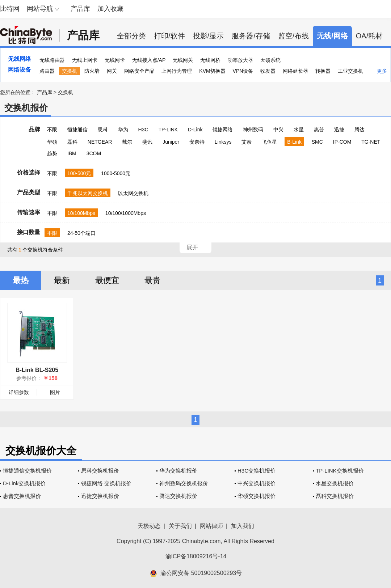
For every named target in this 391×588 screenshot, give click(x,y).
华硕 (52, 142)
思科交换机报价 (100, 471)
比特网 (10, 9)
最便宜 (107, 280)
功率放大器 (240, 60)
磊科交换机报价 (335, 496)
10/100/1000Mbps (126, 213)
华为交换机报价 (178, 471)
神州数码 (253, 130)
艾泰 (247, 142)
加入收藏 (110, 9)
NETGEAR (100, 142)
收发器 (268, 71)
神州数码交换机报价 (184, 483)
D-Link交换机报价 (24, 483)
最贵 (152, 280)
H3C (143, 130)
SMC (317, 142)
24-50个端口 (81, 233)
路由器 (47, 71)
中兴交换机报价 (257, 483)
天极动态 (149, 526)
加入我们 (243, 526)
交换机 (70, 71)
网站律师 (211, 526)
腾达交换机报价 (178, 496)
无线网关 (183, 60)
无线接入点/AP (149, 60)
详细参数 (19, 392)
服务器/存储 (251, 36)
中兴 (278, 130)
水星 (299, 130)
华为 (123, 130)
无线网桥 (210, 60)
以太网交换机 (133, 193)
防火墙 (92, 71)
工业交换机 (350, 71)
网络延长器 (295, 71)
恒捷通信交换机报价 (27, 471)
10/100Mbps (81, 213)
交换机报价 (26, 108)
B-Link (294, 142)
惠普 (319, 130)
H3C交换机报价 (257, 471)
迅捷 (339, 130)
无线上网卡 (85, 60)
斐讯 (147, 142)
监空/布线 (294, 36)
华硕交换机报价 (257, 496)
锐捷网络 (223, 130)
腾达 (360, 130)
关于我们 (180, 526)
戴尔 (127, 142)
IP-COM (342, 142)
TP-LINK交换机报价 (340, 471)
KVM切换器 (212, 71)
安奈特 (197, 142)
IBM (72, 153)
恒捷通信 (77, 130)
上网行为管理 (177, 71)
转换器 (323, 71)
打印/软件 (169, 36)
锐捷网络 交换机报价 (106, 483)
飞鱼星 (269, 142)
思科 (103, 130)
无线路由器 (52, 60)
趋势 (52, 153)
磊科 (72, 142)
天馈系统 (270, 60)
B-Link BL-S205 (37, 370)
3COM (94, 153)
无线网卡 (115, 60)
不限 (52, 130)
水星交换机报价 (335, 483)
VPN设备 (243, 71)
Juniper (171, 142)
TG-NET (371, 142)
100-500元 (79, 173)
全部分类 (131, 36)
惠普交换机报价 (22, 496)
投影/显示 (209, 36)
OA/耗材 (369, 36)
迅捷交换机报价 (100, 496)
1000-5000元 (116, 173)
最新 (62, 280)
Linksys (223, 142)
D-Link (195, 130)
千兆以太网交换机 (88, 193)
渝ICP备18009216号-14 (196, 556)
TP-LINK (168, 130)
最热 (21, 280)
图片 (55, 392)
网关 (112, 71)
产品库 (80, 9)
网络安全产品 (139, 71)
